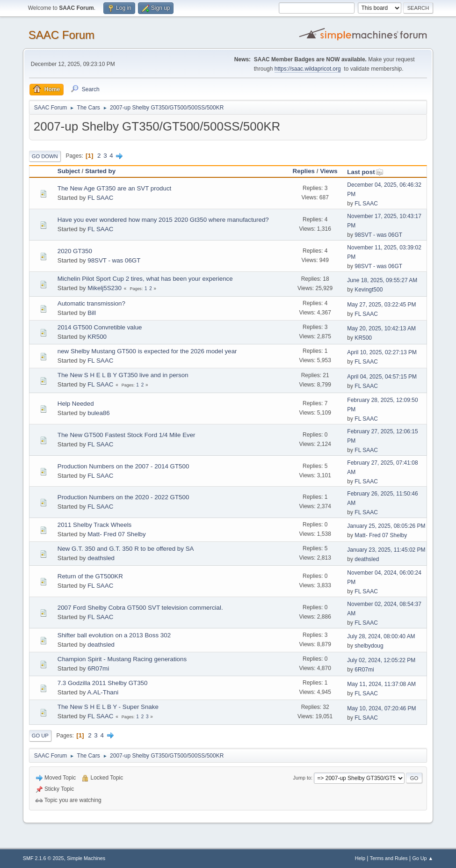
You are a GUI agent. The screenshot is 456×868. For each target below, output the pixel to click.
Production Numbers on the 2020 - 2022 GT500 (123, 497)
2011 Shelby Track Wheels (95, 525)
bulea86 (98, 413)
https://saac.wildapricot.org (308, 69)
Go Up (40, 736)
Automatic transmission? (91, 303)
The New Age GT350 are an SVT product (115, 188)
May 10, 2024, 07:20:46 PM (381, 708)
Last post (365, 172)
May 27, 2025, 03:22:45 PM (381, 305)
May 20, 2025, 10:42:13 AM (381, 328)
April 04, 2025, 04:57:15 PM (382, 377)
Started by (100, 171)
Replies (304, 171)
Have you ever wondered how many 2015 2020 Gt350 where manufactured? (163, 220)
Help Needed (76, 404)
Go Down (45, 156)
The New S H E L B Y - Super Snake (108, 707)
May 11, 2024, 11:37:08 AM (381, 684)
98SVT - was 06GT (378, 235)
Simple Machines (86, 858)
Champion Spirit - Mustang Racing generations (122, 659)
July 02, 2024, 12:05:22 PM (381, 660)
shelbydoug (369, 646)
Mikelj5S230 (105, 288)
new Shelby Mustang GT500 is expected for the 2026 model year (147, 351)
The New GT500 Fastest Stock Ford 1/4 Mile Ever (127, 435)
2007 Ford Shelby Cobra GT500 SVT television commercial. (140, 608)
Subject (69, 171)
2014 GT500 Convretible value (100, 327)
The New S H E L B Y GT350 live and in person (123, 375)
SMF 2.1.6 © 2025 (43, 858)
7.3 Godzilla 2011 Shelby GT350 (103, 683)
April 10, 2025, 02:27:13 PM (382, 352)
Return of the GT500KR (90, 576)
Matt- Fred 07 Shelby (116, 534)
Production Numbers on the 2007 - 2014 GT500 (123, 466)
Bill (92, 313)
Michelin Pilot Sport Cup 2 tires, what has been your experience (145, 279)
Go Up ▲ (423, 858)
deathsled (101, 558)
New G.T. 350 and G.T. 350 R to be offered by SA (126, 549)
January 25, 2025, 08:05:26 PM (386, 526)
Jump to (302, 778)
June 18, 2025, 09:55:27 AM (382, 280)
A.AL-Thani (103, 692)
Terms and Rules (389, 858)
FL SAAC (100, 198)
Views (329, 171)
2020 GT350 (75, 251)
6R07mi (98, 668)
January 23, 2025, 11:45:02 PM (386, 550)
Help (360, 858)
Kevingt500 (369, 290)
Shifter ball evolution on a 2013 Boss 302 (114, 635)
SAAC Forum (62, 35)
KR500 (97, 337)
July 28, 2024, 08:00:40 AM (381, 636)
